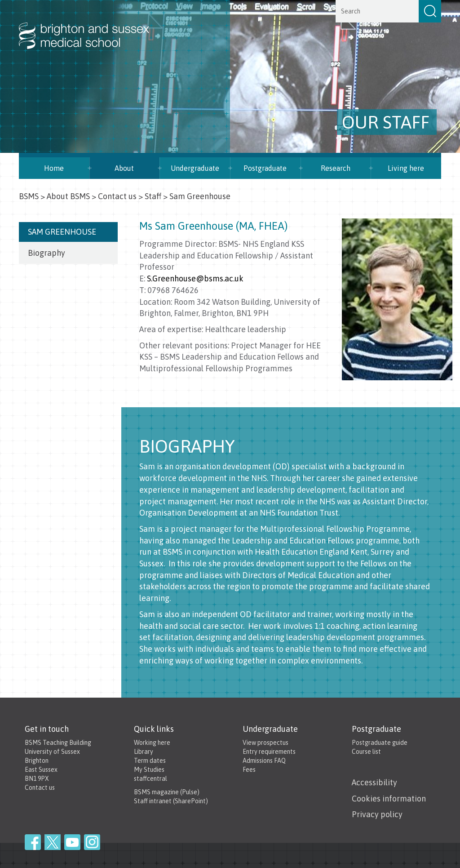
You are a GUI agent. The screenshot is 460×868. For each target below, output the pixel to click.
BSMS (29, 196)
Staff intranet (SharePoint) (171, 801)
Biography (46, 253)
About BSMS (68, 196)
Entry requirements (269, 752)
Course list (366, 752)
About (124, 168)
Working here (152, 743)
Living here (406, 168)
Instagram (92, 842)
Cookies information (389, 799)
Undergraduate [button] (195, 168)
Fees (249, 770)
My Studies (149, 770)
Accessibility (374, 782)
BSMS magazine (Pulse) (167, 792)
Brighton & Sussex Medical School (93, 26)
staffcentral (150, 779)
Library (144, 752)
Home (54, 168)
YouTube (72, 842)
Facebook (33, 842)
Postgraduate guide (380, 743)
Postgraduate (265, 168)
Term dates (150, 761)
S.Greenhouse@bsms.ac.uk (195, 278)
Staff (153, 196)
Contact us (117, 196)
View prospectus (265, 743)
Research (336, 168)
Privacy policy (377, 814)
